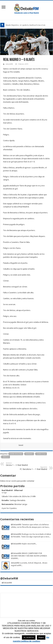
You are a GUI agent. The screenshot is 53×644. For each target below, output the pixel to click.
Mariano (29, 454)
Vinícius (6, 457)
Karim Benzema (16, 454)
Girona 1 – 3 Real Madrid (20, 464)
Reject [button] (41, 637)
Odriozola (41, 454)
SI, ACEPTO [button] (29, 637)
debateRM (9, 64)
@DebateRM (16, 525)
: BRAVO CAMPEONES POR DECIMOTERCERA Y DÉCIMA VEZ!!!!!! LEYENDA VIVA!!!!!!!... (29, 556)
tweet (21, 445)
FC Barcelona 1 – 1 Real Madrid (33, 468)
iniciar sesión (11, 481)
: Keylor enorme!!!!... (29, 544)
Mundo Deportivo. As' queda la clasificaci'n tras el (24, 25)
